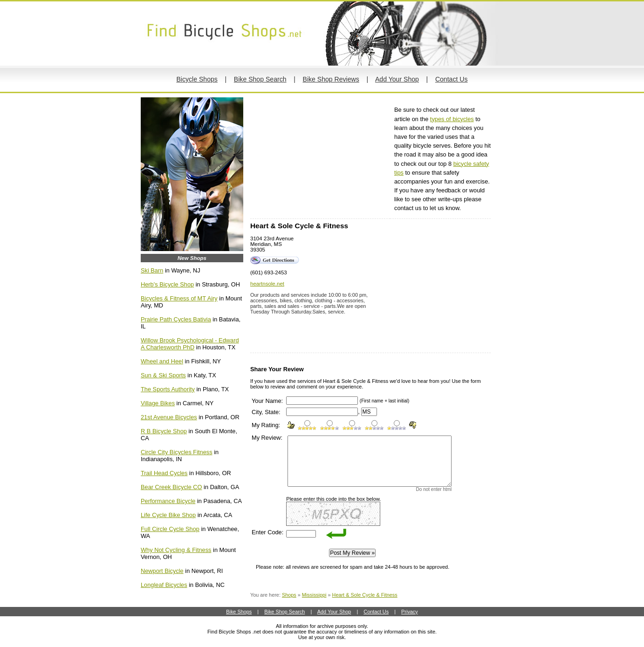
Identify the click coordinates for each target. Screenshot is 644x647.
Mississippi (314, 595)
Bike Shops (239, 612)
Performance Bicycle (168, 501)
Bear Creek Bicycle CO (171, 487)
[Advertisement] (320, 158)
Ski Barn (152, 270)
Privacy (410, 612)
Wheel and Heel (162, 361)
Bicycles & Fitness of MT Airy (179, 298)
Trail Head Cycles (164, 473)
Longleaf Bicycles (164, 585)
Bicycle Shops (197, 79)
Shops (289, 595)
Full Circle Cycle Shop (170, 529)
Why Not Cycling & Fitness (176, 550)
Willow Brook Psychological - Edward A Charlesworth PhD (190, 344)
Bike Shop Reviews (331, 79)
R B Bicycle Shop (164, 431)
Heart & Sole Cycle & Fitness (365, 595)
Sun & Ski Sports (163, 375)
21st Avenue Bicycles (169, 417)
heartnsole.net (267, 284)
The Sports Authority (168, 389)
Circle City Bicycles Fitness (177, 452)
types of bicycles (452, 119)
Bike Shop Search (260, 79)
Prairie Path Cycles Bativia (176, 319)
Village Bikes (158, 403)
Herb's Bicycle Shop (167, 284)
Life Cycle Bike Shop (168, 515)
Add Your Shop (397, 79)
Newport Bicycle (162, 571)
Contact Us (452, 79)
